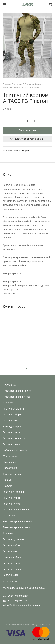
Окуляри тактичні (13, 474)
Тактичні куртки (12, 504)
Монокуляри (10, 456)
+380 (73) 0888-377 (18, 596)
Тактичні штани (11, 444)
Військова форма (33, 84)
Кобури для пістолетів (15, 450)
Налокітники (10, 468)
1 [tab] (26, 368)
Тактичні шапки (12, 432)
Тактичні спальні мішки (16, 510)
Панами (7, 480)
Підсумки (8, 486)
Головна (7, 84)
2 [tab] (29, 368)
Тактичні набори (12, 415)
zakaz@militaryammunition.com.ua (21, 605)
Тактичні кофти (11, 498)
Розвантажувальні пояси (17, 397)
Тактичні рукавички (14, 409)
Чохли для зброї (12, 427)
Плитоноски (10, 385)
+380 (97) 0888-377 (18, 601)
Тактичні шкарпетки (14, 438)
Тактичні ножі (10, 420)
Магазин (18, 84)
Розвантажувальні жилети (18, 391)
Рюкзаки (8, 403)
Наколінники (10, 462)
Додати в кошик (27, 130)
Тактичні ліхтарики (13, 492)
